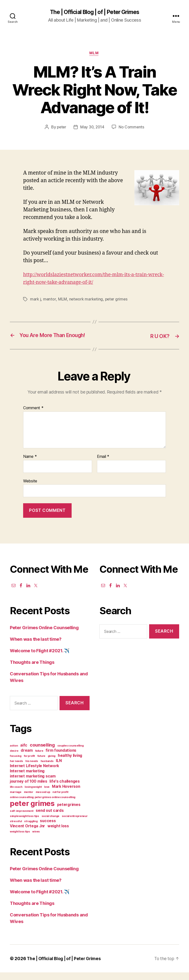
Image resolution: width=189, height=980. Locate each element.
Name (30, 464)
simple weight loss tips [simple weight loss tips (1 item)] (24, 824)
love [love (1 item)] (47, 795)
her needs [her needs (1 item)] (16, 769)
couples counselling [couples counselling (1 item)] (71, 753)
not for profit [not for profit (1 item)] (60, 800)
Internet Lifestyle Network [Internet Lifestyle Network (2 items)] (34, 773)
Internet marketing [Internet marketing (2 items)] (27, 779)
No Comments (132, 128)
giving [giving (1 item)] (52, 764)
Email (103, 464)
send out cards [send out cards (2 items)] (50, 818)
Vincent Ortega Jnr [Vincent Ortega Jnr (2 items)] (27, 834)
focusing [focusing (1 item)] (16, 764)
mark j (35, 300)
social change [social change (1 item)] (51, 824)
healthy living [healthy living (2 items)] (70, 763)
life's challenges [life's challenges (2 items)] (64, 789)
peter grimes (117, 300)
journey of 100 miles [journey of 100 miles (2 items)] (29, 789)
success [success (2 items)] (48, 828)
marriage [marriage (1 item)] (16, 800)
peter (61, 128)
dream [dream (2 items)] (27, 758)
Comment (33, 416)
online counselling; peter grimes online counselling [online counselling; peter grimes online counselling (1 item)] (43, 805)
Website (30, 489)
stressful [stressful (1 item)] (16, 829)
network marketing (86, 300)
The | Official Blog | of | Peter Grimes (94, 12)
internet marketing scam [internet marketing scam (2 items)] (33, 784)
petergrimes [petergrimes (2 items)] (69, 812)
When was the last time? (36, 647)
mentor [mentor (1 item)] (29, 800)
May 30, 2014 (93, 128)
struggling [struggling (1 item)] (31, 829)
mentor (49, 300)
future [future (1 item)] (41, 764)
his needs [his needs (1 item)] (32, 769)
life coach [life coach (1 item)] (16, 795)
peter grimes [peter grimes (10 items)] (32, 811)
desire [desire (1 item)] (14, 758)
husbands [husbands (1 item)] (47, 769)
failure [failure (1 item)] (39, 758)
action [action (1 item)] (14, 753)
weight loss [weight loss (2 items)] (58, 834)
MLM (95, 54)
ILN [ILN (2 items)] (59, 768)
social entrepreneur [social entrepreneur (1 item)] (75, 824)
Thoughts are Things (32, 670)
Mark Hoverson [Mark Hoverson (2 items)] (66, 794)
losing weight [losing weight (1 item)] (33, 795)
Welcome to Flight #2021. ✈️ (40, 658)
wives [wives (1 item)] (36, 839)
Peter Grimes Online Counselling (44, 635)
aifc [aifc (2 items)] (24, 753)
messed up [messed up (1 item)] (43, 800)
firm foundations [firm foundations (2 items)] (61, 758)
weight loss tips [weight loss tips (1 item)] (20, 839)
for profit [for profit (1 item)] (29, 764)
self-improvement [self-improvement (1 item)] (22, 819)
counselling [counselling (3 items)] (42, 752)
